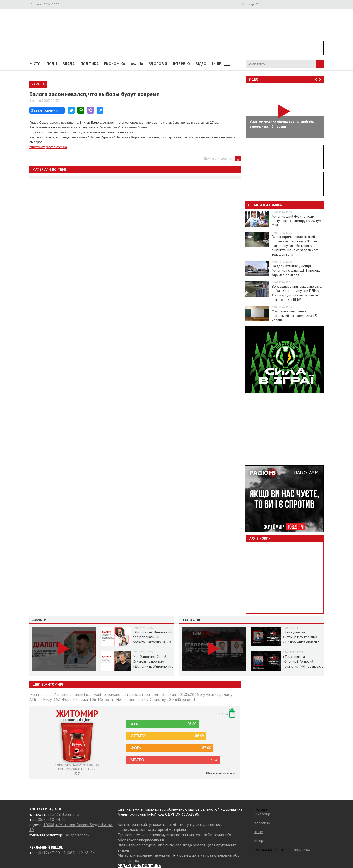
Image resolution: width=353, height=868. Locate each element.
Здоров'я (158, 64)
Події (52, 64)
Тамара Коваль (77, 835)
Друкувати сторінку (218, 158)
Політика (89, 64)
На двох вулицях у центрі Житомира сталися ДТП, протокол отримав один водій (297, 270)
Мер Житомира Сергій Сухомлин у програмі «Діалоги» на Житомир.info (153, 661)
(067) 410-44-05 (52, 819)
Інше (217, 64)
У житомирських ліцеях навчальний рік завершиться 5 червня (294, 316)
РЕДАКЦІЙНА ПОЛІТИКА (139, 866)
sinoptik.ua (301, 849)
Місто (35, 64)
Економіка (115, 64)
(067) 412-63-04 (81, 853)
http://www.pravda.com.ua (48, 147)
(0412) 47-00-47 (52, 853)
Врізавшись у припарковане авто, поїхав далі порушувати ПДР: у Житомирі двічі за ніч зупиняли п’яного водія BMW (297, 293)
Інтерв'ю (181, 64)
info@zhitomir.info (63, 814)
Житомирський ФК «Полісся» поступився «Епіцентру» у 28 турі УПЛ (297, 221)
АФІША (137, 64)
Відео (253, 79)
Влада (69, 64)
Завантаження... (46, 110)
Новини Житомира (265, 205)
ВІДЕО (201, 64)
